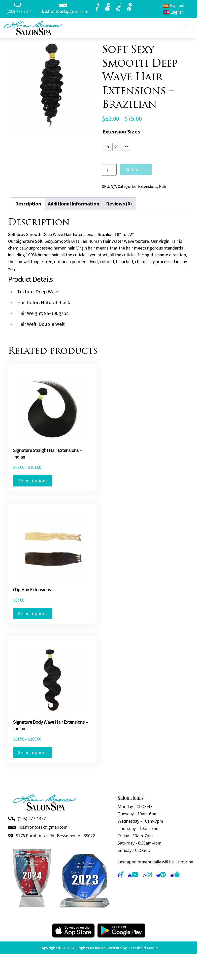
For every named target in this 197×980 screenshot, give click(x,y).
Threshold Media (143, 948)
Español (174, 6)
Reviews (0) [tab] (119, 204)
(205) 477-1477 (19, 11)
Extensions (148, 186)
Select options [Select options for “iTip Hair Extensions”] (33, 613)
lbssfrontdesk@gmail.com (64, 11)
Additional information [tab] (74, 204)
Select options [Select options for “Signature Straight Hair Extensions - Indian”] (33, 481)
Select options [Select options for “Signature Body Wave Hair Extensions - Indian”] (33, 752)
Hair (163, 186)
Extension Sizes (121, 131)
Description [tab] (28, 204)
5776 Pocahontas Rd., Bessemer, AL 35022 (55, 836)
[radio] (107, 147)
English (173, 12)
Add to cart (136, 170)
